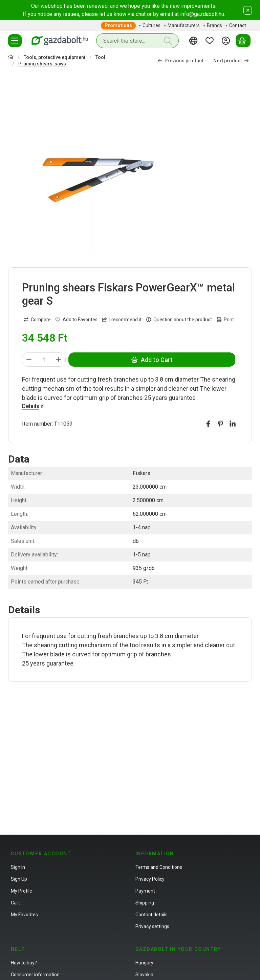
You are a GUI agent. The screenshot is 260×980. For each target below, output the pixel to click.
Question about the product (179, 320)
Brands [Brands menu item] (214, 25)
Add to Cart (152, 360)
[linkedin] (233, 424)
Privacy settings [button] (152, 926)
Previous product (180, 61)
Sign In (18, 867)
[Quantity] (44, 360)
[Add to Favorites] (77, 320)
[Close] (248, 10)
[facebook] (208, 424)
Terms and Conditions (159, 867)
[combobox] (137, 41)
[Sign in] (227, 41)
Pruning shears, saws (42, 64)
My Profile (21, 891)
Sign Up (19, 879)
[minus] (29, 360)
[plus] (59, 360)
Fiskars (142, 473)
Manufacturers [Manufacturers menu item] (184, 25)
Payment (145, 891)
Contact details (151, 915)
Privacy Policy (150, 879)
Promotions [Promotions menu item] (118, 25)
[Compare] (37, 320)
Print (225, 320)
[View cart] (243, 41)
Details (33, 406)
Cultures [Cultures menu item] (151, 25)
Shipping (145, 903)
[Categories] (15, 41)
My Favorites (24, 915)
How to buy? (24, 963)
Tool (100, 57)
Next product (231, 61)
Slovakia (144, 975)
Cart (15, 903)
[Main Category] (11, 58)
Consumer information (35, 975)
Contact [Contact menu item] (238, 25)
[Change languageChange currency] (194, 41)
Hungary (144, 963)
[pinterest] (220, 424)
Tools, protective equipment (55, 57)
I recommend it (122, 320)
